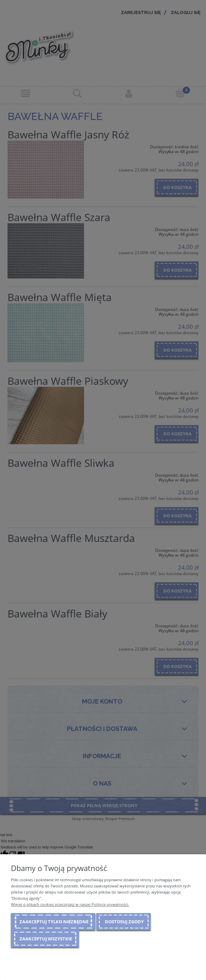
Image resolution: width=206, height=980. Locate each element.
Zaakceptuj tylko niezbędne (54, 922)
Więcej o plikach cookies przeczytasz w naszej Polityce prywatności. (70, 904)
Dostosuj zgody (124, 922)
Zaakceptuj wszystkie (46, 939)
